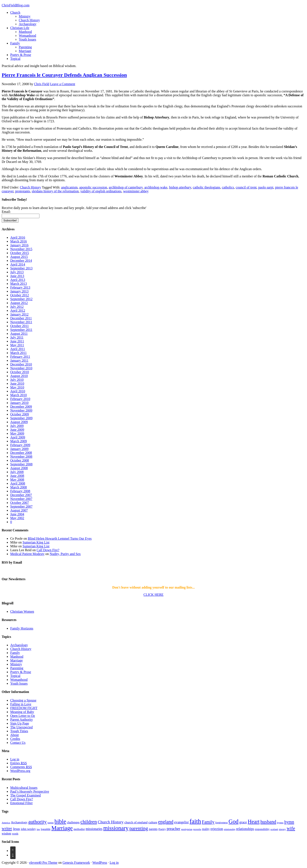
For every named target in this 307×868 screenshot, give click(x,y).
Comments (21, 767)
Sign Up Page (20, 723)
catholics (228, 187)
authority (38, 822)
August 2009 (19, 422)
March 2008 (19, 487)
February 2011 (20, 357)
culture (153, 822)
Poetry (162, 829)
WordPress (100, 863)
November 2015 (21, 249)
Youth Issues (28, 39)
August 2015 (19, 257)
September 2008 (21, 464)
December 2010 (21, 364)
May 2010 (17, 387)
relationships (245, 829)
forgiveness (222, 823)
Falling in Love (21, 704)
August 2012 (19, 303)
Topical (15, 59)
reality (206, 829)
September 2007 (21, 506)
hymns (280, 823)
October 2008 (20, 460)
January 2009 (19, 449)
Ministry (25, 16)
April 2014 (18, 264)
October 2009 (20, 414)
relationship (230, 829)
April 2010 (18, 391)
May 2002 (17, 518)
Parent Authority (22, 720)
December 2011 (21, 318)
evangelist (181, 822)
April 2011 (18, 349)
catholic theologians (206, 187)
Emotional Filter (21, 803)
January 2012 (19, 314)
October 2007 (20, 503)
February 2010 (20, 399)
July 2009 (17, 426)
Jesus (16, 829)
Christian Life (20, 28)
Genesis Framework (76, 863)
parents (153, 829)
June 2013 (17, 276)
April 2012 (18, 311)
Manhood (25, 32)
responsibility (262, 829)
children (89, 822)
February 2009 (20, 445)
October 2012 (20, 295)
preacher (174, 829)
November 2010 (21, 368)
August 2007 (19, 510)
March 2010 (19, 395)
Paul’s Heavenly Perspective (30, 791)
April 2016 (18, 237)
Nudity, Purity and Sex (65, 554)
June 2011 (17, 341)
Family (15, 43)
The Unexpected (21, 727)
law (38, 829)
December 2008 (21, 453)
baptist (51, 823)
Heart (254, 822)
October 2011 (20, 326)
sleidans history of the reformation (55, 191)
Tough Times (19, 731)
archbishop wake (156, 187)
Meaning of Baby (22, 712)
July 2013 (17, 272)
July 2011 (17, 337)
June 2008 (17, 476)
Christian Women (22, 612)
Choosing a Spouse (23, 700)
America (6, 823)
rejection (217, 829)
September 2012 (21, 299)
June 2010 (17, 384)
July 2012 (17, 307)
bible (60, 821)
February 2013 (20, 287)
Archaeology (28, 24)
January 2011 (19, 360)
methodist (79, 829)
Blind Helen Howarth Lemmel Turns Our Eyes (60, 538)
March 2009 (19, 441)
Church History (29, 20)
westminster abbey (136, 191)
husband (268, 822)
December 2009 (21, 407)
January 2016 (19, 245)
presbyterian (187, 829)
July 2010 (17, 380)
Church (15, 12)
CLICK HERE (153, 595)
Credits (15, 739)
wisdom (7, 833)
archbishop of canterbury (126, 187)
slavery (282, 829)
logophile (46, 829)
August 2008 (19, 468)
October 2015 (20, 253)
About (14, 735)
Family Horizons (22, 628)
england (166, 822)
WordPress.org (20, 771)
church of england (136, 822)
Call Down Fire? (48, 550)
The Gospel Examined (25, 795)
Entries (19, 763)
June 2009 (17, 430)
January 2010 (19, 403)
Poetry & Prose (21, 55)
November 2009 (21, 410)
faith (195, 821)
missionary (116, 828)
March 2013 (19, 284)
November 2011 (21, 322)
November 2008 (21, 457)
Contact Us (18, 743)
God (233, 821)
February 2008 (20, 491)
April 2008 (18, 483)
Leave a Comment (63, 84)
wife (291, 828)
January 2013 (19, 291)
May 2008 (17, 480)
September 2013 (21, 268)
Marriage (25, 51)
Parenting (25, 47)
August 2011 (19, 334)
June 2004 (17, 514)
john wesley (28, 829)
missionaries (94, 829)
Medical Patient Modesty (27, 554)
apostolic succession (93, 187)
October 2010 (20, 372)
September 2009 (21, 418)
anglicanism (69, 187)
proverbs (197, 829)
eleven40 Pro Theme (43, 863)
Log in (15, 759)
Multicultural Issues (24, 788)
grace (243, 822)
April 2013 (18, 280)
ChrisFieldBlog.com (16, 5)
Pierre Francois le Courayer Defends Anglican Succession (64, 75)
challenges (73, 822)
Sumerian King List (36, 542)
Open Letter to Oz (23, 716)
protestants (22, 191)
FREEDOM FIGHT (24, 708)
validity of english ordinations (101, 191)
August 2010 (19, 376)
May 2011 (17, 345)
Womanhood (27, 36)
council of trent (246, 187)
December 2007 (21, 495)
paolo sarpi (266, 187)
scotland (274, 829)
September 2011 (21, 330)
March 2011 (18, 353)
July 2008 (17, 472)
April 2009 (18, 437)
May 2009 (17, 433)
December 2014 (21, 261)
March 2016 (19, 241)
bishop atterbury (180, 187)
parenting (139, 828)
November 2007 (21, 499)
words (15, 834)
